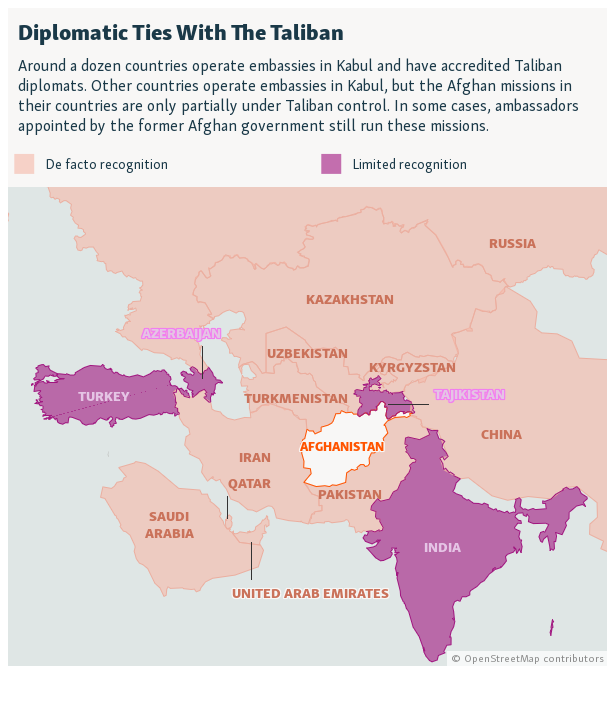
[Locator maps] (307, 337)
